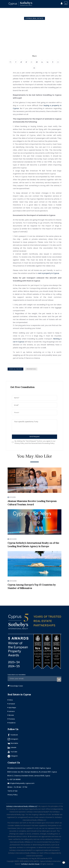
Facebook (14, 735)
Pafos (11, 700)
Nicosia (11, 715)
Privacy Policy (13, 795)
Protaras (12, 719)
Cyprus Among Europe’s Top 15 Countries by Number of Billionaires (32, 586)
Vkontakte (14, 743)
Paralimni (12, 723)
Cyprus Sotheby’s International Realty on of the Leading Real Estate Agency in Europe (33, 545)
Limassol (12, 704)
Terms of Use (13, 791)
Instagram (14, 739)
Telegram (14, 756)
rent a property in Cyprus (48, 273)
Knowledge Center (17, 686)
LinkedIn (13, 747)
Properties (31, 369)
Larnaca (12, 711)
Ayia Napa (12, 708)
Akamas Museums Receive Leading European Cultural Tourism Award (32, 503)
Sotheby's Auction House (30, 864)
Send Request (34, 437)
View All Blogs (15, 369)
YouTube (14, 752)
